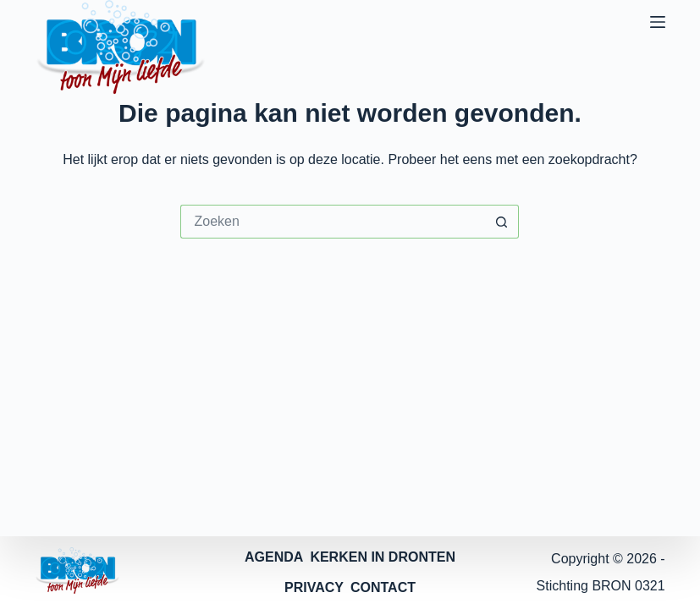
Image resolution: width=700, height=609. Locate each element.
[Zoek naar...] (333, 222)
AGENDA (274, 557)
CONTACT (383, 587)
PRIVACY (314, 587)
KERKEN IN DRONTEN (383, 557)
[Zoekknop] (502, 222)
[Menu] (658, 22)
